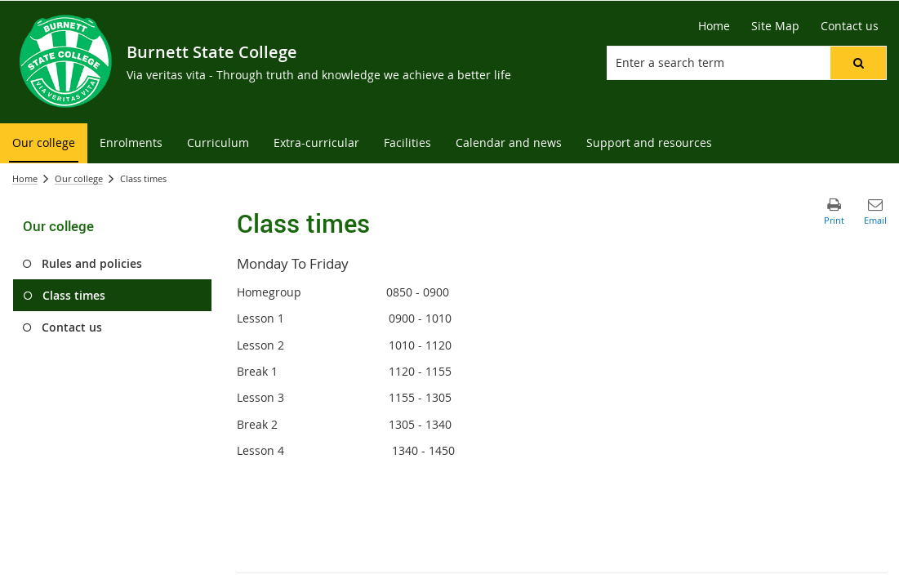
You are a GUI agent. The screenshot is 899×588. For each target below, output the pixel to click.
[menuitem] (44, 143)
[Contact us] (850, 26)
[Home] (714, 26)
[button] (858, 63)
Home (25, 178)
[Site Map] (775, 26)
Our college (79, 178)
